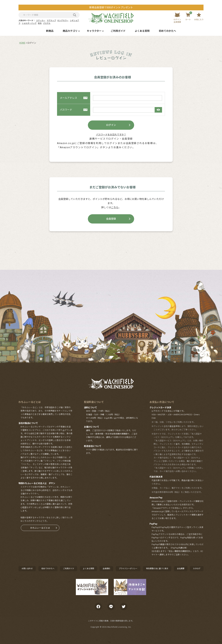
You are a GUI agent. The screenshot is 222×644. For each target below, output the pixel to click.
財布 (40, 23)
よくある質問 (142, 31)
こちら (115, 207)
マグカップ (51, 21)
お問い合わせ (27, 569)
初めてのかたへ (167, 31)
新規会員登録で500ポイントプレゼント (111, 7)
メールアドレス (74, 98)
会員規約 (106, 569)
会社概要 (181, 569)
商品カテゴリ (70, 31)
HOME (22, 43)
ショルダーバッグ (29, 23)
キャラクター (94, 31)
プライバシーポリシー (128, 569)
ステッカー (41, 21)
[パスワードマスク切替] (158, 110)
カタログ (197, 569)
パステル (47, 23)
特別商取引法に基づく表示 (157, 569)
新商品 (50, 31)
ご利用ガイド (118, 31)
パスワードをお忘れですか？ (111, 135)
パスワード (74, 110)
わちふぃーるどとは (40, 528)
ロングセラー (63, 21)
